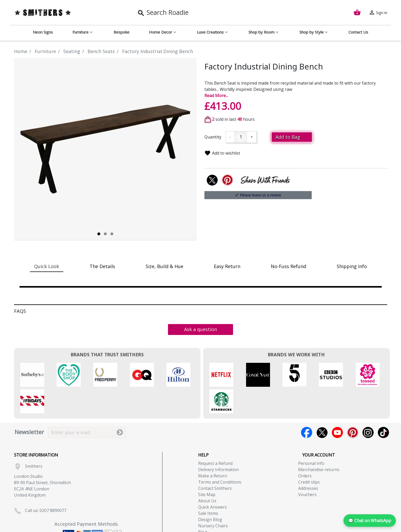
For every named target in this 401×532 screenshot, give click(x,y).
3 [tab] (112, 234)
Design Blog (210, 493)
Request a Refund (215, 437)
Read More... (216, 96)
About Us (207, 474)
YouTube (337, 406)
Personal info (311, 437)
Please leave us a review (258, 195)
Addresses (308, 462)
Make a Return (213, 449)
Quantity (213, 137)
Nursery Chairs (213, 499)
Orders (305, 449)
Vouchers (307, 468)
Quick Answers (212, 480)
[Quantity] (241, 137)
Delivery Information (218, 443)
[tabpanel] (105, 149)
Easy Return (227, 266)
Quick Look (47, 266)
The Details (102, 266)
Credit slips (309, 455)
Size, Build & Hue (164, 266)
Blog (203, 505)
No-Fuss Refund (289, 266)
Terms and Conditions (220, 455)
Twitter (322, 406)
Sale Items (208, 487)
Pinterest (353, 406)
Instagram (368, 406)
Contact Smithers (215, 462)
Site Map (207, 468)
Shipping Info (352, 266)
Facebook (307, 406)
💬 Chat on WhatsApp (370, 521)
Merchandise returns (319, 443)
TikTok (383, 406)
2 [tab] (105, 234)
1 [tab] (99, 234)
